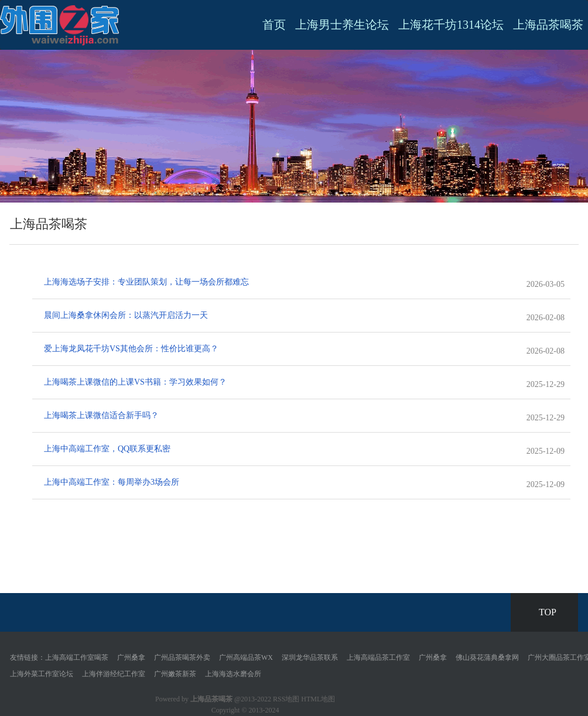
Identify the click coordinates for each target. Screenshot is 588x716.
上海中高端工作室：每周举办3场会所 (112, 482)
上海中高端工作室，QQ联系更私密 (107, 449)
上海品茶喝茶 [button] (548, 25)
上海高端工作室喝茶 (77, 657)
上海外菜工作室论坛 (42, 674)
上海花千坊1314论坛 (451, 25)
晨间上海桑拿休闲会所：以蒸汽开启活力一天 (126, 315)
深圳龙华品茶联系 (310, 657)
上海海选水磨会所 (233, 674)
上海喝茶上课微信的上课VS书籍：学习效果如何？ (135, 382)
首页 (274, 25)
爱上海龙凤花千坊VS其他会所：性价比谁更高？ (131, 349)
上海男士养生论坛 (342, 25)
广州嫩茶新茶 (175, 674)
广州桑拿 (131, 657)
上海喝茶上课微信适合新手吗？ (101, 415)
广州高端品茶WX (246, 657)
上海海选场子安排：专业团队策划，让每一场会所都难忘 (146, 282)
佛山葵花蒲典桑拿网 (487, 657)
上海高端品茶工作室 (378, 657)
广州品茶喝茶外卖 (182, 657)
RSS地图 (286, 699)
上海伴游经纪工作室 (114, 674)
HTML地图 (318, 699)
